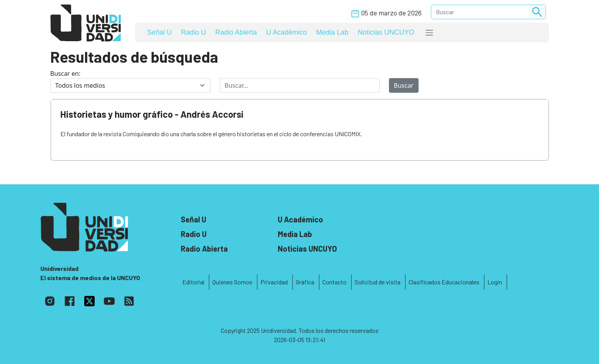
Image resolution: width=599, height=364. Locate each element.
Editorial (193, 282)
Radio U (194, 32)
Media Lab (332, 32)
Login (495, 282)
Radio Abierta (236, 32)
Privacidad (274, 282)
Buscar (404, 85)
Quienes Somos (232, 282)
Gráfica (305, 282)
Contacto (335, 282)
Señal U (160, 32)
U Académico (287, 32)
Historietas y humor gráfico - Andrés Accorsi (152, 114)
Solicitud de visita (378, 282)
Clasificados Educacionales (444, 282)
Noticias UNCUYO (386, 32)
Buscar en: (66, 73)
